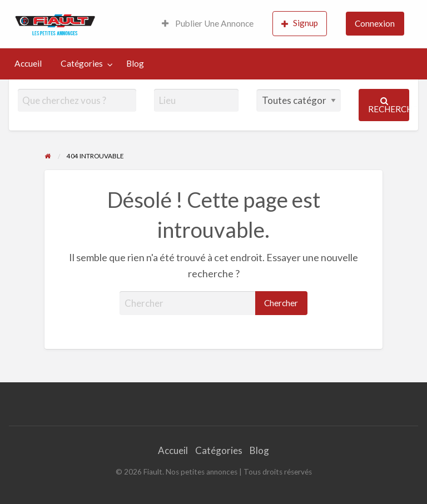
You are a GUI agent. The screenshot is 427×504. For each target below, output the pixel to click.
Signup (300, 23)
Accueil (28, 63)
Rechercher (389, 105)
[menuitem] (208, 24)
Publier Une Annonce (208, 23)
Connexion (375, 23)
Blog (135, 63)
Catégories (82, 63)
